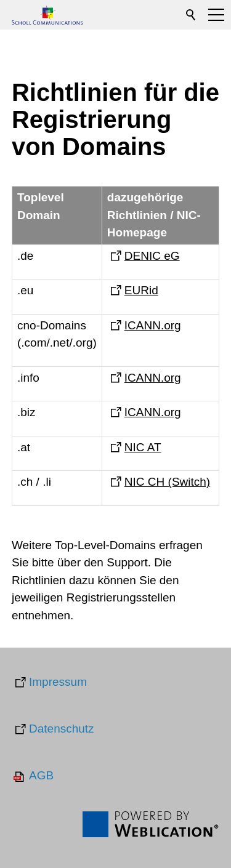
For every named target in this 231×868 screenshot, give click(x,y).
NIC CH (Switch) (167, 482)
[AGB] (33, 776)
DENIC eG (152, 256)
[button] (216, 15)
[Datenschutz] (53, 729)
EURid (141, 290)
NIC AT (143, 447)
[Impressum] (49, 683)
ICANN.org (153, 325)
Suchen (192, 15)
